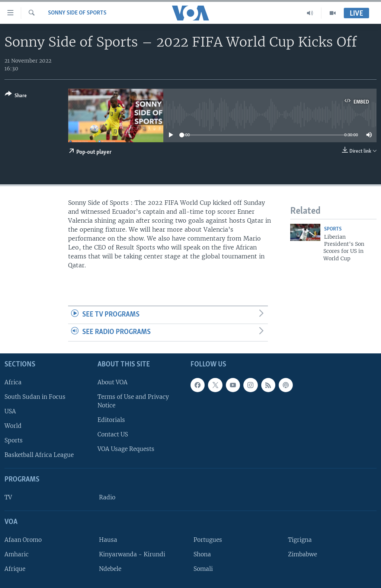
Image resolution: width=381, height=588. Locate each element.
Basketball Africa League (39, 455)
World (13, 426)
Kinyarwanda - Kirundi (132, 554)
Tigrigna (300, 540)
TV (8, 497)
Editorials (111, 420)
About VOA (113, 382)
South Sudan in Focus (35, 397)
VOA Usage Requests (126, 449)
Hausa (108, 540)
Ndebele (110, 569)
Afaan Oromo (23, 540)
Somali (203, 569)
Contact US (113, 434)
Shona (202, 554)
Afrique (15, 569)
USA (10, 411)
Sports (333, 229)
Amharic (17, 554)
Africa (13, 382)
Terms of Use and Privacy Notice (133, 401)
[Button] (16, 96)
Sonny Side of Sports (77, 13)
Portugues (208, 540)
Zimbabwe (302, 554)
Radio (107, 497)
